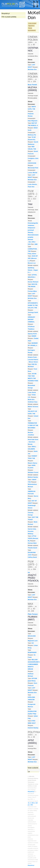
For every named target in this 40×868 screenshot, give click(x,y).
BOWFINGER (32, 652)
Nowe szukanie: (33, 768)
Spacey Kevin (32, 334)
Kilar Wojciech (33, 121)
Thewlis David (32, 548)
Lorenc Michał (32, 173)
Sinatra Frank (32, 357)
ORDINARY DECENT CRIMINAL (31, 319)
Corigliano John (33, 158)
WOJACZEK (32, 636)
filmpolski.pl (31, 792)
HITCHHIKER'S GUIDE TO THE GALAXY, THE (33, 305)
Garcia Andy (32, 529)
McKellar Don (32, 69)
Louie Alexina (32, 184)
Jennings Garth (33, 312)
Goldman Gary (33, 402)
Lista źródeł (32, 23)
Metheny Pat (32, 135)
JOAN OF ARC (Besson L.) (33, 258)
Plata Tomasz (33, 614)
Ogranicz (31, 26)
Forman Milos (32, 291)
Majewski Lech (33, 641)
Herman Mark (32, 543)
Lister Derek (32, 392)
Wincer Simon (33, 362)
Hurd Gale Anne (33, 440)
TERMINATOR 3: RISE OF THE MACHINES (33, 425)
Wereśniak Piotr (33, 168)
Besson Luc (32, 263)
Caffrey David (32, 557)
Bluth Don (31, 400)
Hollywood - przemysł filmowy (32, 230)
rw (29, 572)
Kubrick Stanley (33, 728)
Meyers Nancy (32, 463)
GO (33, 643)
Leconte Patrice (33, 360)
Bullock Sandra (33, 477)
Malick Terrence (33, 407)
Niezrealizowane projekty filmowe (33, 237)
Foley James (32, 254)
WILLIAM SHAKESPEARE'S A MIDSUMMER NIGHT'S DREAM (34, 664)
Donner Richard (33, 282)
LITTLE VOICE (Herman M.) (33, 538)
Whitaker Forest (33, 472)
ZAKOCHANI (32, 163)
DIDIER (34, 336)
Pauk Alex (31, 187)
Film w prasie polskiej (9, 17)
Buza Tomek (32, 85)
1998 (36, 244)
